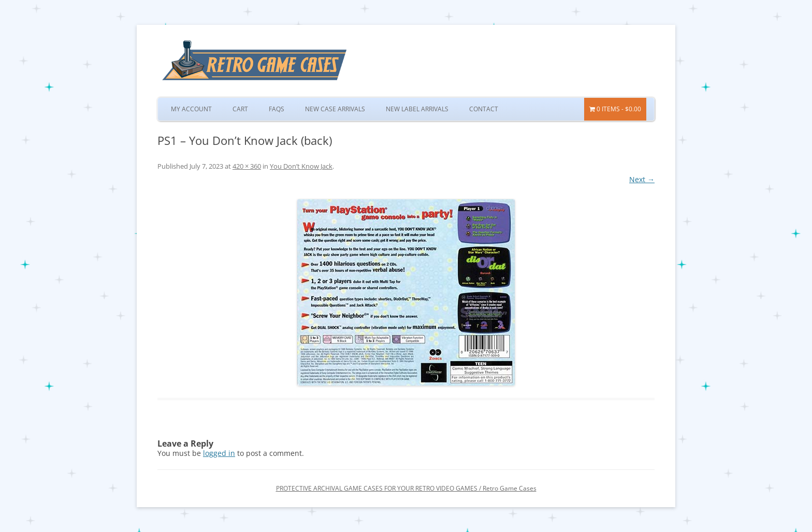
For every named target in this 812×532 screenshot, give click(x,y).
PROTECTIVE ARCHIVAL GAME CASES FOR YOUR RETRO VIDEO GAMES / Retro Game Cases (406, 488)
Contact (484, 109)
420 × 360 (247, 166)
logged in (219, 453)
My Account (191, 109)
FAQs (277, 109)
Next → (642, 179)
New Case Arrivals (335, 109)
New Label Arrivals (417, 109)
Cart (240, 109)
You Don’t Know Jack (301, 166)
